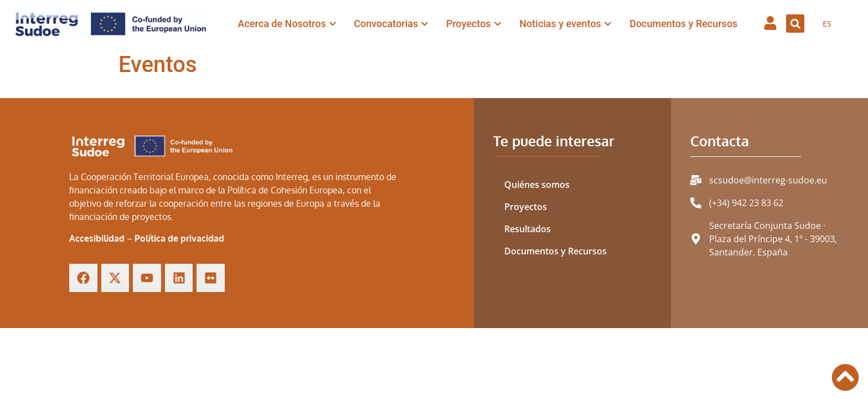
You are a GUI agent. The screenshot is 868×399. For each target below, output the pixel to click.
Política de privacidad (179, 238)
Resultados (528, 229)
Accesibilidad (97, 238)
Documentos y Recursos (556, 251)
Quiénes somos (537, 185)
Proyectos (526, 207)
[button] (795, 24)
